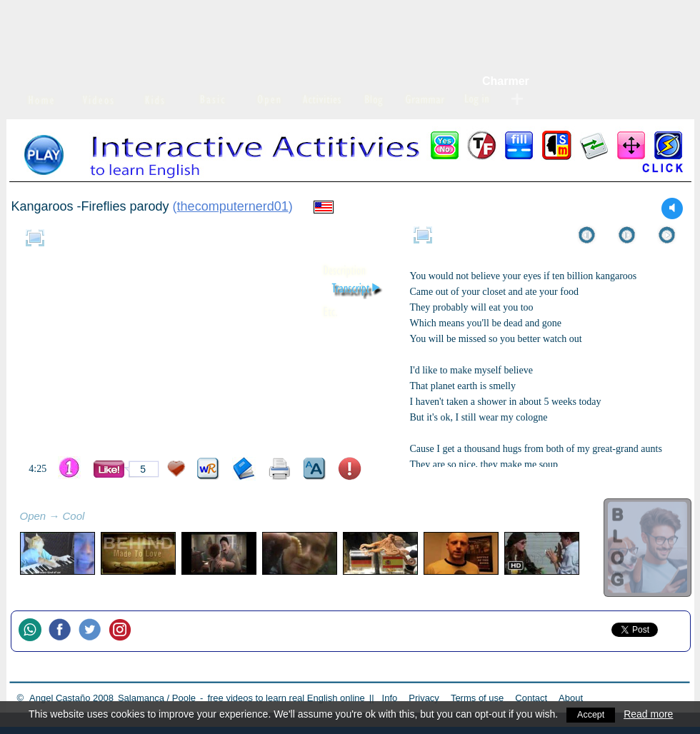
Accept (592, 714)
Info (390, 698)
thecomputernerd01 (233, 206)
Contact (531, 698)
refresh (100, 518)
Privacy (424, 698)
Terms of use (477, 698)
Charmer (506, 81)
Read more (652, 714)
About (571, 698)
